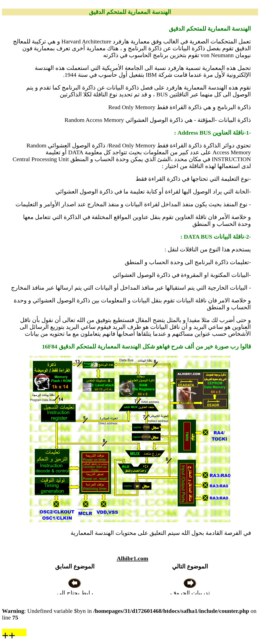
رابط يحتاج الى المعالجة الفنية (75, 593)
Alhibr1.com (132, 558)
